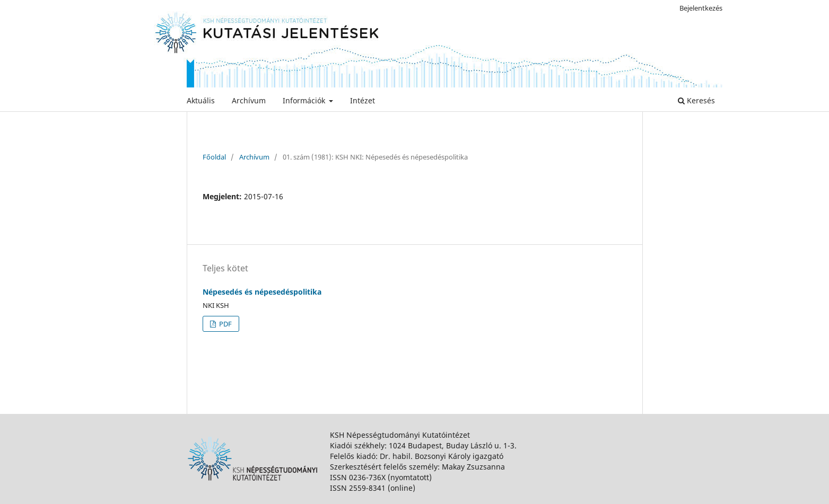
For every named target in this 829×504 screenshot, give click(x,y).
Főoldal (214, 157)
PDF (225, 324)
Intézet (363, 100)
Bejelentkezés (701, 8)
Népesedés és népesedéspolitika (262, 292)
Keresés (696, 100)
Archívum (249, 100)
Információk (305, 100)
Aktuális (201, 100)
